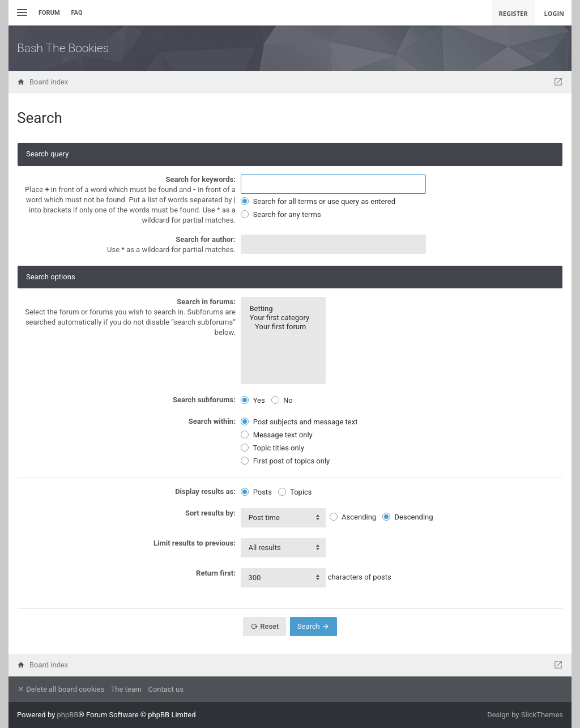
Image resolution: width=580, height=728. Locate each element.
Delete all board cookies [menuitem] (61, 689)
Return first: (216, 573)
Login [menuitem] (554, 13)
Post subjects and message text (299, 422)
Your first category (283, 318)
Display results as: (205, 491)
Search (314, 626)
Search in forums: (206, 302)
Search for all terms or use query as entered (318, 201)
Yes (253, 400)
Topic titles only (272, 448)
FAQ (77, 13)
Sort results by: (210, 513)
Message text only (276, 435)
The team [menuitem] (127, 689)
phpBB (68, 715)
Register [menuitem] (513, 13)
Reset (265, 626)
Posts (256, 492)
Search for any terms (281, 214)
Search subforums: (204, 400)
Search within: (212, 421)
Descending (408, 517)
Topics (295, 492)
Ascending (353, 517)
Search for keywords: (200, 179)
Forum (49, 13)
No (282, 400)
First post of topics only (285, 461)
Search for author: (206, 239)
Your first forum (283, 327)
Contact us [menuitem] (166, 689)
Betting (283, 309)
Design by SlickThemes (525, 715)
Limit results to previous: (195, 543)
